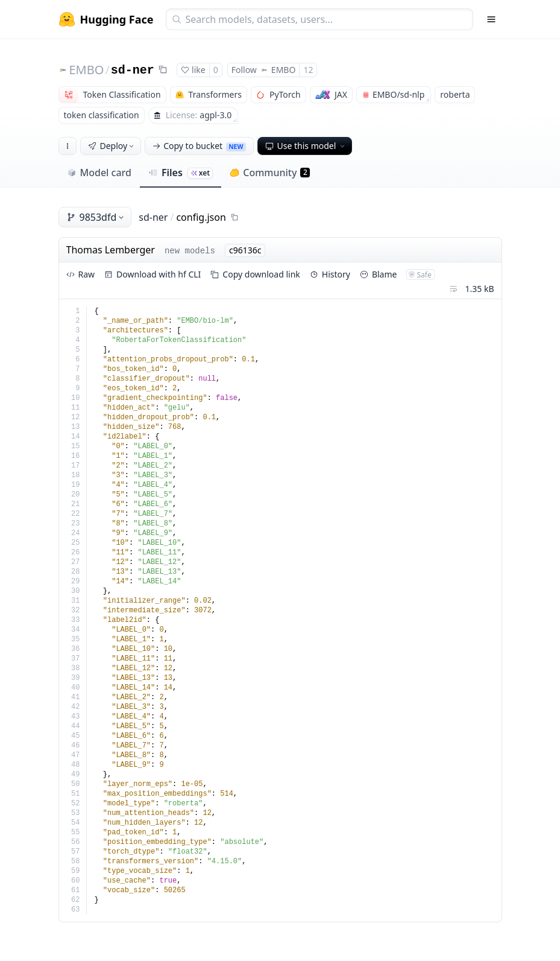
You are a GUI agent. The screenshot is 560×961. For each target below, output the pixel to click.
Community (270, 173)
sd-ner (133, 70)
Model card (99, 173)
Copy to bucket (199, 146)
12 (308, 70)
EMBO (87, 70)
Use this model (306, 146)
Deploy (112, 146)
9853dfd (96, 217)
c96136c (245, 250)
